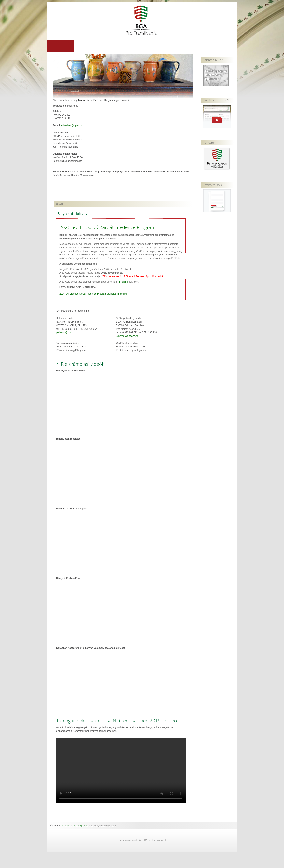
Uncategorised (81, 826)
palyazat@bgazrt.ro (67, 333)
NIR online (123, 282)
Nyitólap (66, 826)
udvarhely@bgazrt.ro (72, 126)
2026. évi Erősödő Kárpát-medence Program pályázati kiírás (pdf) (94, 294)
